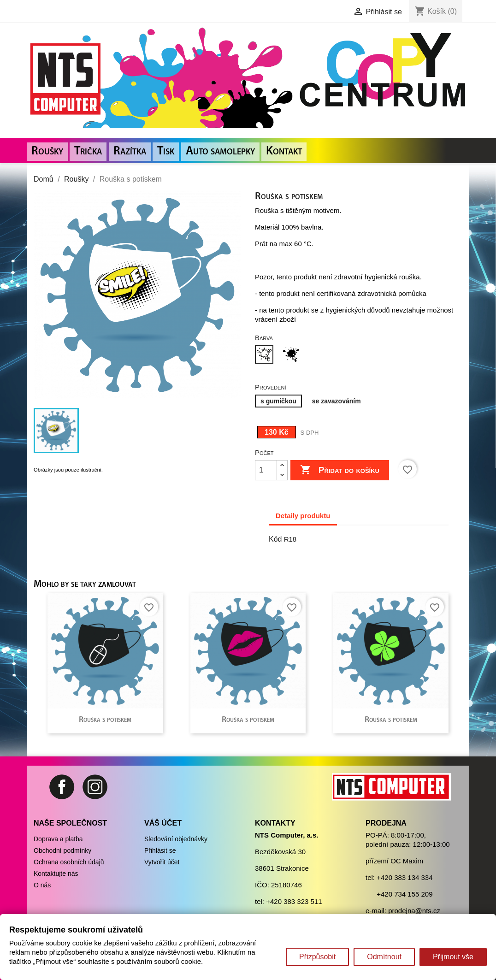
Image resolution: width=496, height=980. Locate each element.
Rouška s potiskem (105, 720)
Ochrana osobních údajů (69, 862)
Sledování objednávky (176, 839)
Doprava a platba (58, 839)
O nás (42, 885)
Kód (275, 539)
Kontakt (284, 151)
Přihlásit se (160, 850)
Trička (88, 151)
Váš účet (163, 823)
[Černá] (293, 356)
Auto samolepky (220, 151)
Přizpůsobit (317, 957)
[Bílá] (266, 356)
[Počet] (266, 470)
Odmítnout (384, 957)
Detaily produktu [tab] (303, 516)
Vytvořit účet (162, 862)
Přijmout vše (453, 957)
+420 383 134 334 (404, 877)
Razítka (130, 151)
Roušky (47, 151)
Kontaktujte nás (56, 874)
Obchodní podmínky (62, 850)
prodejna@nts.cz (414, 911)
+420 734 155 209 (404, 894)
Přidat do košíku (340, 470)
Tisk (166, 151)
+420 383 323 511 (294, 901)
